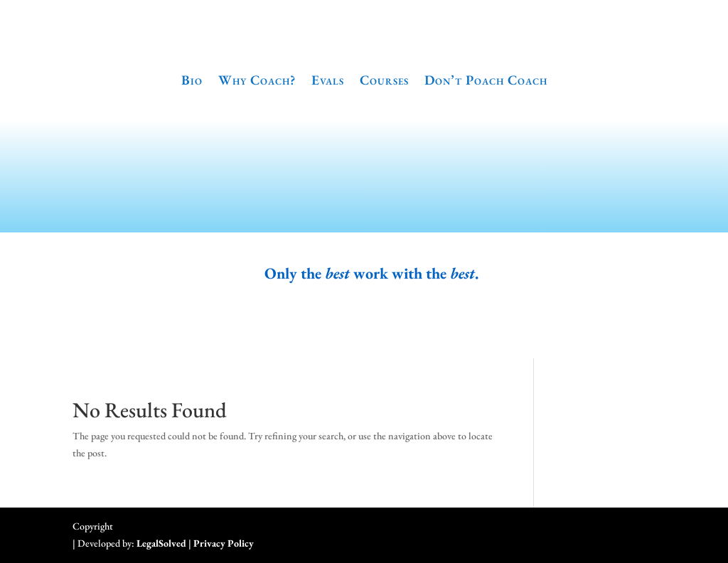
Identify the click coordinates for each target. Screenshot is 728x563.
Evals (328, 80)
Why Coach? (257, 80)
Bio (192, 80)
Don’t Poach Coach (486, 80)
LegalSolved (161, 543)
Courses (384, 80)
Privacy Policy (224, 543)
